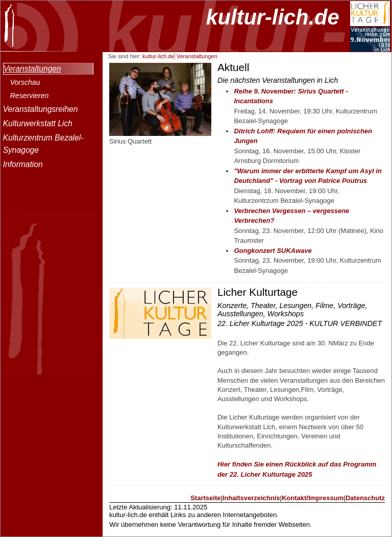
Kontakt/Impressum (313, 498)
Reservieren (30, 96)
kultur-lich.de (272, 17)
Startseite (205, 498)
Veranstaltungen (32, 69)
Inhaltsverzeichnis (251, 498)
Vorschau (25, 82)
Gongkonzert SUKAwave (273, 251)
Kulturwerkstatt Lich (38, 123)
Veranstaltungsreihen (41, 109)
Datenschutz (365, 498)
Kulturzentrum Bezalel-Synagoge (43, 144)
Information (23, 164)
